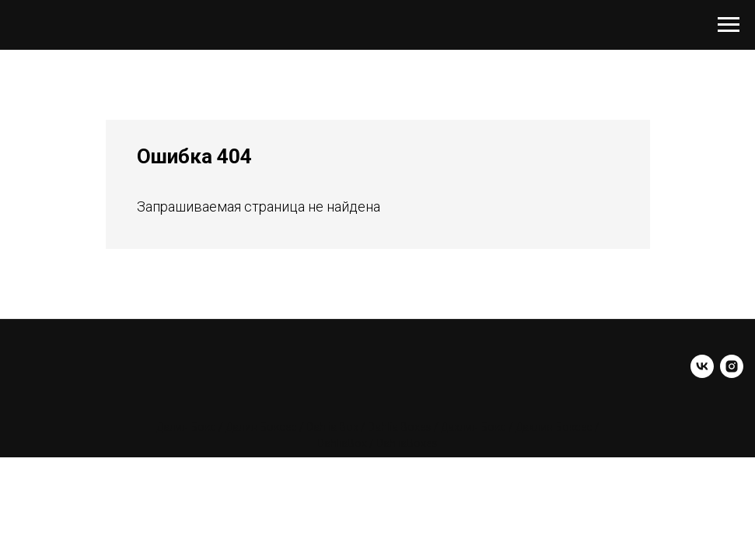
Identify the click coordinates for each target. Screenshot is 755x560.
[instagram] (732, 366)
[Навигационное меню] (729, 25)
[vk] (702, 366)
